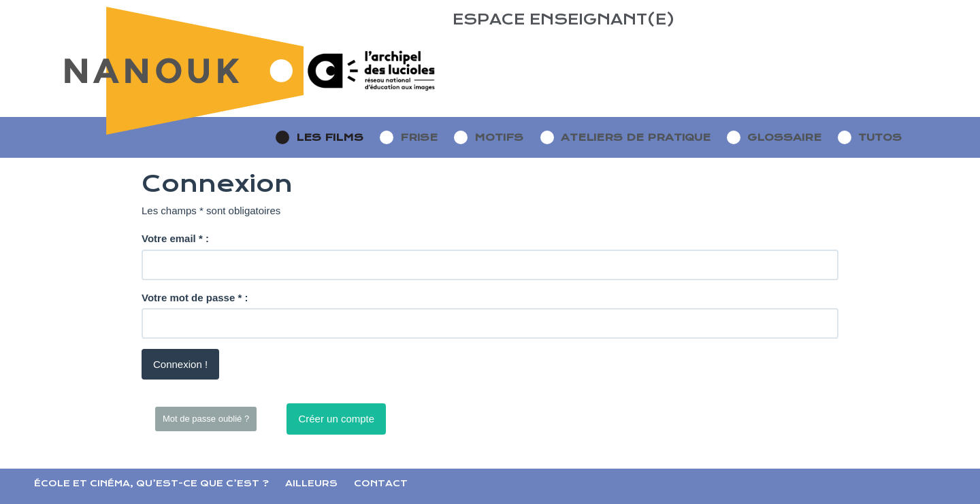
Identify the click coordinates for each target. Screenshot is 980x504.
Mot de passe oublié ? (206, 419)
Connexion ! (180, 364)
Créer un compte (336, 419)
